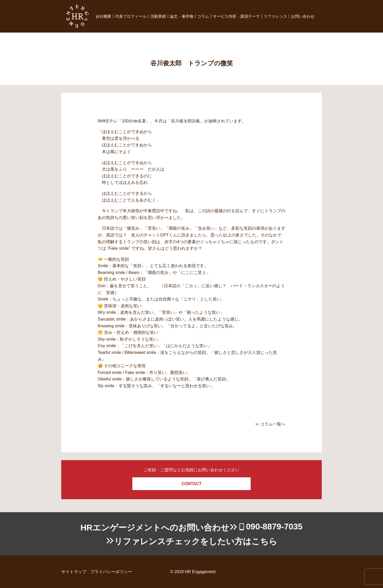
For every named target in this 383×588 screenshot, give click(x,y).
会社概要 (103, 16)
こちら (264, 541)
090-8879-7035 (274, 527)
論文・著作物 (182, 16)
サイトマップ (74, 572)
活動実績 (158, 16)
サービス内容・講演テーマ (236, 16)
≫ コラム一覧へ (270, 424)
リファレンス (275, 16)
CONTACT (191, 484)
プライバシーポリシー (111, 572)
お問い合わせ (303, 16)
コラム (203, 16)
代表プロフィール (131, 16)
